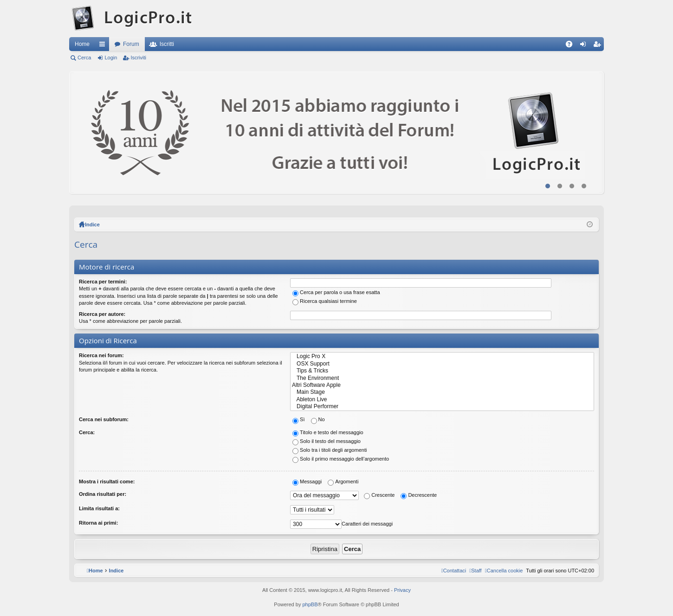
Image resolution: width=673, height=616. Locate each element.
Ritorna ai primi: (98, 523)
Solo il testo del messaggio (327, 441)
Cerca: (87, 432)
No (318, 419)
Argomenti (343, 481)
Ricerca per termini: (103, 282)
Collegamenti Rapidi (104, 46)
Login (111, 58)
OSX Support (442, 364)
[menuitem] (504, 571)
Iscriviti (138, 58)
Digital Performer (442, 407)
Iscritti (167, 44)
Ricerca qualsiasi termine (325, 301)
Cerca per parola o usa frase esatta (336, 292)
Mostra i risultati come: (107, 481)
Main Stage (442, 392)
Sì (298, 419)
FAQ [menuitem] (572, 46)
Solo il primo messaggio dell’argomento (341, 459)
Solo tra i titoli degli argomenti (330, 450)
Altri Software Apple (442, 385)
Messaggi (307, 481)
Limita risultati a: (99, 508)
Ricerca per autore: (102, 314)
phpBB (310, 604)
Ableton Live (442, 400)
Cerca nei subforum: (104, 419)
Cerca (84, 58)
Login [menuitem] (585, 46)
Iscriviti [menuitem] (599, 46)
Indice (92, 225)
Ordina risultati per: (103, 494)
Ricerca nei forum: (101, 355)
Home (82, 44)
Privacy (402, 590)
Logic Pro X (442, 356)
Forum (131, 44)
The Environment (442, 378)
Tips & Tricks (442, 371)
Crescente (379, 495)
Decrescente (419, 495)
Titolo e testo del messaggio (328, 432)
